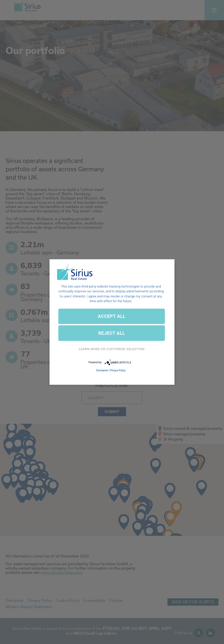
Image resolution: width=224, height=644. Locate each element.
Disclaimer (102, 370)
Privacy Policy (118, 370)
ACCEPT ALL (111, 316)
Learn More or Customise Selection (112, 349)
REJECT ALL (112, 333)
